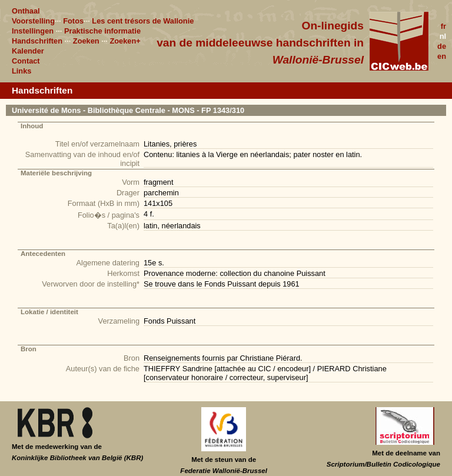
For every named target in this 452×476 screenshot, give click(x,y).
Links (21, 71)
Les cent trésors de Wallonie (143, 21)
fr (443, 26)
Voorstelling (33, 21)
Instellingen (33, 31)
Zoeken (86, 41)
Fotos (73, 21)
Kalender (28, 51)
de (442, 46)
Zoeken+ (125, 41)
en (442, 56)
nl (443, 36)
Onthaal (26, 11)
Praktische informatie (102, 31)
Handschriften (37, 41)
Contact (26, 61)
